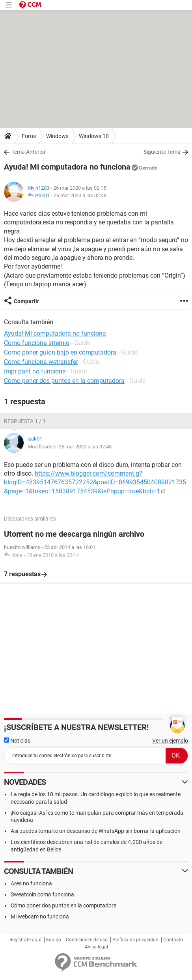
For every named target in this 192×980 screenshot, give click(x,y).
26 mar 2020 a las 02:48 (80, 195)
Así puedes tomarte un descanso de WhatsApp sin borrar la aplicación (96, 831)
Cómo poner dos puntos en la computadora (64, 905)
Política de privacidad (135, 940)
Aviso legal (96, 947)
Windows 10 (94, 136)
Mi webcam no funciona (40, 917)
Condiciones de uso (87, 940)
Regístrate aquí (25, 940)
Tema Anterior (29, 152)
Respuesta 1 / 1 (25, 421)
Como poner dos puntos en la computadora (64, 381)
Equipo (54, 940)
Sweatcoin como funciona (42, 894)
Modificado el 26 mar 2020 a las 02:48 (70, 447)
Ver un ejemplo (170, 741)
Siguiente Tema (162, 152)
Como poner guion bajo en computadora (60, 352)
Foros (29, 136)
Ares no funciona (31, 883)
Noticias (17, 741)
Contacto (173, 940)
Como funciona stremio (37, 343)
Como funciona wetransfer (41, 362)
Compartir (26, 301)
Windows (57, 136)
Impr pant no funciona (35, 371)
